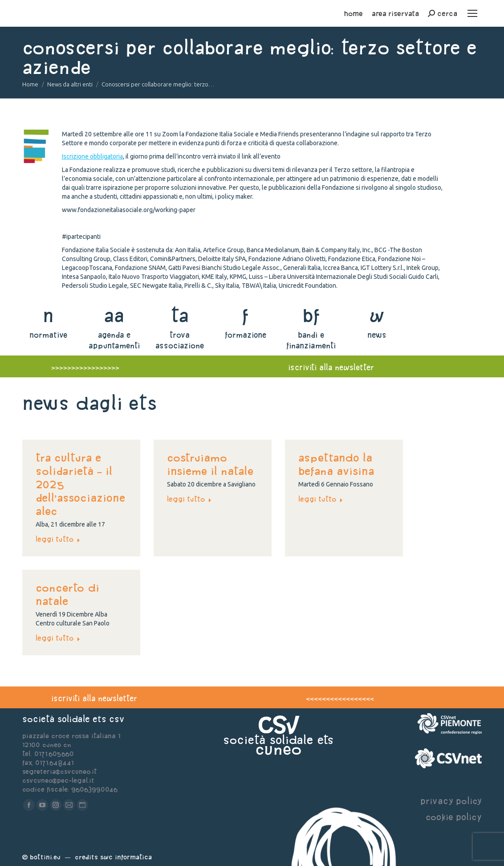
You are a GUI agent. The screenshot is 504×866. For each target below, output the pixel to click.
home (354, 13)
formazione (246, 335)
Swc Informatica (126, 857)
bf (311, 315)
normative (48, 335)
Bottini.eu (45, 857)
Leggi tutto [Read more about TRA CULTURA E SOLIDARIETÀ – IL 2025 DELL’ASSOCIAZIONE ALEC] (58, 539)
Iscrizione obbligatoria (92, 156)
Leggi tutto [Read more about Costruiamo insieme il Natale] (189, 499)
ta (180, 315)
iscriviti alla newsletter (331, 367)
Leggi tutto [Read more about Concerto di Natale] (58, 638)
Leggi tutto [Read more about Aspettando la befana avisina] (321, 499)
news (377, 335)
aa (114, 315)
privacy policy (451, 801)
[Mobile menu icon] (472, 13)
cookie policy (454, 817)
